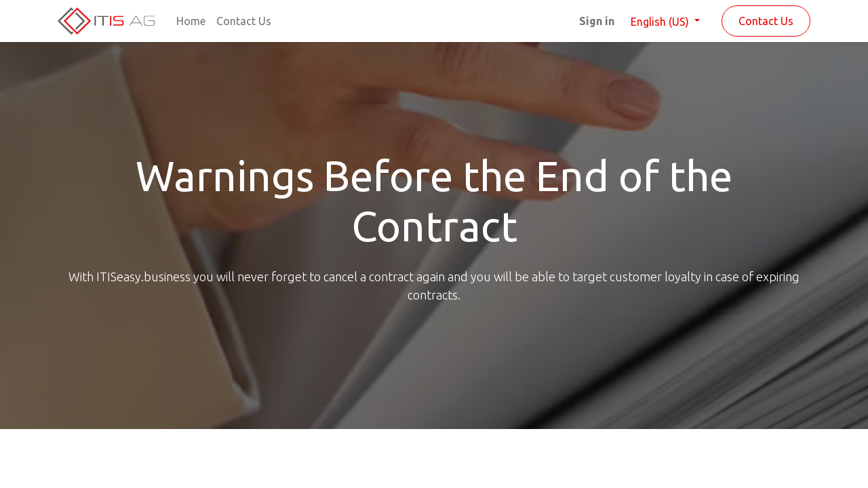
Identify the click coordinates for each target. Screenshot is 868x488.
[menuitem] (191, 21)
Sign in (597, 21)
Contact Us (766, 21)
